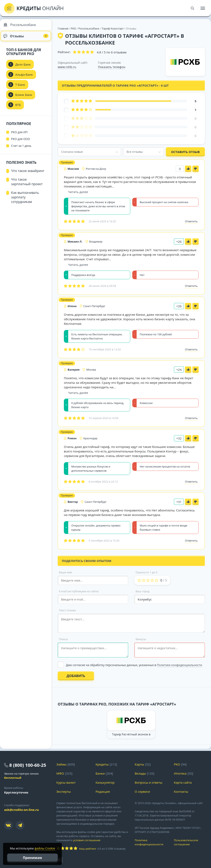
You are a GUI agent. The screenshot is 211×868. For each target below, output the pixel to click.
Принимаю (32, 858)
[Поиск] (192, 8)
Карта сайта (183, 782)
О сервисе (142, 791)
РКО (73, 28)
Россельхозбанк (89, 28)
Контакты (181, 791)
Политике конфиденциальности (180, 665)
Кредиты (102, 764)
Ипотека (180, 773)
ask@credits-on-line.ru (21, 810)
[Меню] (203, 8)
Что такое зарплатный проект (27, 185)
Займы (62, 764)
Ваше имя (65, 572)
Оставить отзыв (185, 152)
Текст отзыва (67, 610)
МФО (60, 773)
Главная (63, 28)
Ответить (191, 221)
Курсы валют (66, 782)
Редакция (103, 791)
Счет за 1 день (21, 149)
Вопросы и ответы (149, 782)
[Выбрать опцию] (131, 665)
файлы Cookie (45, 848)
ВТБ (18, 108)
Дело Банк (23, 68)
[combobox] (89, 152)
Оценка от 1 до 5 (146, 572)
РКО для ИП (19, 135)
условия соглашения (87, 840)
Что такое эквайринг (28, 174)
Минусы (141, 639)
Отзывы (26, 38)
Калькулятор (105, 782)
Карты (139, 764)
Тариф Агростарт (113, 28)
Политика (151, 842)
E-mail (79, 591)
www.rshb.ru (67, 67)
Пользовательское (190, 842)
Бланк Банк (24, 98)
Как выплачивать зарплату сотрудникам (25, 200)
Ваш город (142, 591)
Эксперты (64, 791)
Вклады (140, 773)
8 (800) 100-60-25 (28, 765)
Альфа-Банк (24, 78)
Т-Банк (20, 88)
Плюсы (63, 639)
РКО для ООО (21, 142)
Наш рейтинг (88, 849)
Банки (100, 773)
